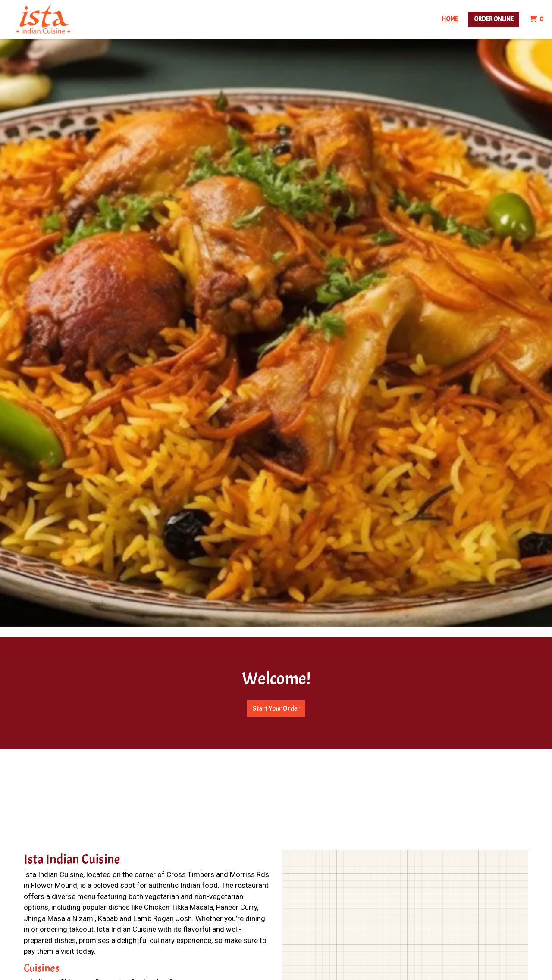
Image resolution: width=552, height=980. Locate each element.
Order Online (494, 19)
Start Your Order (276, 708)
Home (450, 19)
